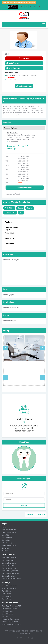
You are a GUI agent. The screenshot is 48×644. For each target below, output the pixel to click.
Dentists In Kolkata (8, 576)
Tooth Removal (10, 213)
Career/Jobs (6, 599)
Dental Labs (5, 591)
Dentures (4, 617)
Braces (20, 208)
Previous (6, 348)
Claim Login (24, 58)
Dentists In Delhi (7, 560)
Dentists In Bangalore (9, 558)
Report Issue (41, 515)
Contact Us (5, 540)
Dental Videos (6, 538)
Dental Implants (7, 614)
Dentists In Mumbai (8, 568)
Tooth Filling (9, 208)
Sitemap (4, 551)
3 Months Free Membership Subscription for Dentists (19, 2)
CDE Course (5, 594)
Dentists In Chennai (8, 563)
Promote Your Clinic (8, 589)
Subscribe (24, 505)
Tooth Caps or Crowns (9, 622)
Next (42, 348)
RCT (21, 213)
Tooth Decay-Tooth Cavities (11, 624)
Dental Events (6, 596)
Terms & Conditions (8, 545)
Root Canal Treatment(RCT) (11, 606)
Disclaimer (5, 548)
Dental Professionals (8, 586)
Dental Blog (5, 535)
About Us (4, 527)
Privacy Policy (6, 543)
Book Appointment (24, 86)
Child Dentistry (6, 611)
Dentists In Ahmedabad (9, 573)
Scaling (30, 208)
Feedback (30, 515)
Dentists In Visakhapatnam (11, 579)
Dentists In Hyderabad (9, 571)
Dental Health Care (8, 530)
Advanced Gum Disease (10, 619)
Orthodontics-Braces (9, 609)
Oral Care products (8, 532)
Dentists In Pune (7, 566)
